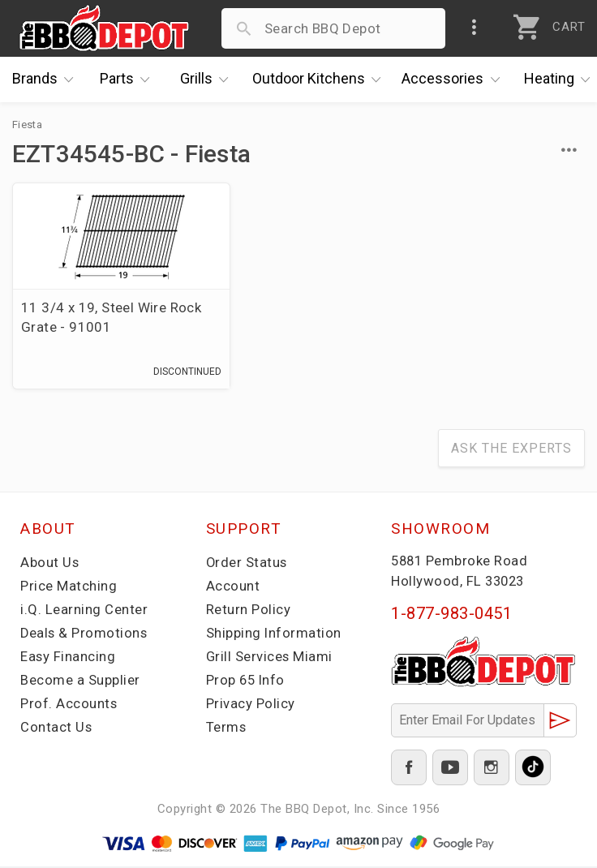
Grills (208, 79)
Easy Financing (68, 658)
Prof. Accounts (69, 705)
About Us (50, 564)
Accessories (455, 79)
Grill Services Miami (270, 658)
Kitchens (321, 79)
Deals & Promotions (85, 634)
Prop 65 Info (247, 681)
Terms (227, 728)
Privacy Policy (251, 705)
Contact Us (56, 728)
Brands (47, 79)
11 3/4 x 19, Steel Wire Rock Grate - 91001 (94, 317)
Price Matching (69, 587)
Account (233, 587)
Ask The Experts (511, 450)
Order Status (247, 564)
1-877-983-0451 (451, 615)
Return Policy (249, 611)
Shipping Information (274, 634)
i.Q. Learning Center (84, 611)
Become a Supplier (80, 681)
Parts (129, 79)
